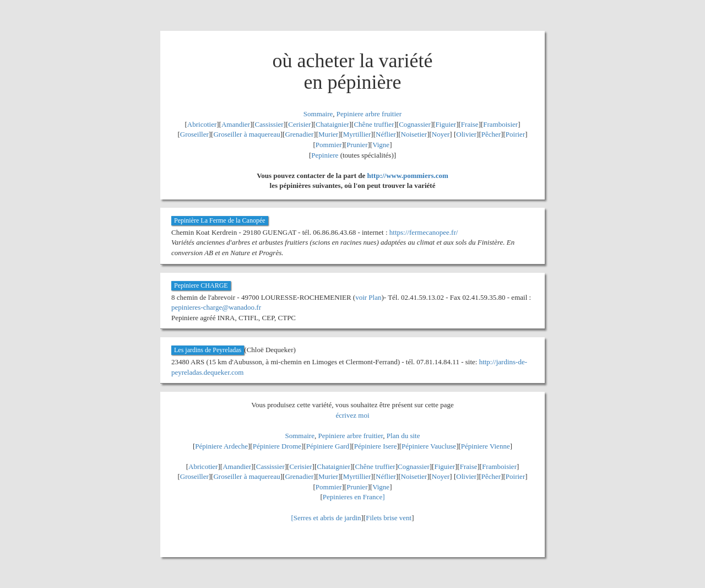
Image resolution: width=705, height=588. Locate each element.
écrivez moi (353, 415)
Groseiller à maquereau (246, 134)
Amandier (236, 124)
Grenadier (299, 134)
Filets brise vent (389, 518)
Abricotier (202, 124)
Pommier (329, 145)
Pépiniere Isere (376, 446)
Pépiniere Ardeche (221, 446)
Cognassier (415, 124)
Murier (328, 134)
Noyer (441, 134)
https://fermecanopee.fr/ (424, 232)
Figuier (446, 124)
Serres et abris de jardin (327, 518)
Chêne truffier (374, 124)
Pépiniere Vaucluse (429, 446)
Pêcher (491, 134)
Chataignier (332, 124)
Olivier (466, 134)
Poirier (515, 134)
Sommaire (318, 114)
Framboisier (500, 124)
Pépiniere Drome (277, 446)
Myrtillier (357, 134)
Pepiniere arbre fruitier (369, 114)
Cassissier (269, 124)
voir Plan (368, 297)
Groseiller (194, 134)
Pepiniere (325, 155)
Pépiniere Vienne (486, 446)
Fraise (470, 124)
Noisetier (414, 134)
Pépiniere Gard (328, 446)
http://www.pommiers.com (408, 176)
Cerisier (299, 124)
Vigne (381, 145)
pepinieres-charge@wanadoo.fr (216, 307)
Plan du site (403, 436)
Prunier (357, 145)
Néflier (386, 134)
